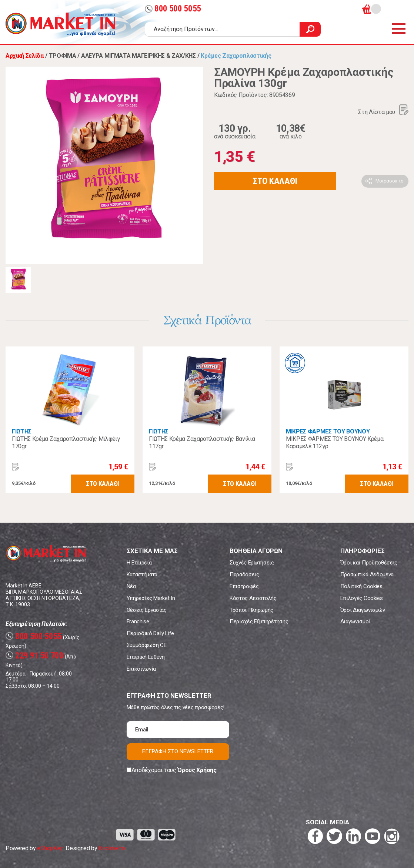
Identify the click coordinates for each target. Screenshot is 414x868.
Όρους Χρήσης (197, 770)
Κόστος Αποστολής (253, 598)
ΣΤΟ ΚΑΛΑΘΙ (275, 181)
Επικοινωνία (141, 669)
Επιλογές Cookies (362, 598)
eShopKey (50, 848)
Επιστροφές (244, 586)
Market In (60, 24)
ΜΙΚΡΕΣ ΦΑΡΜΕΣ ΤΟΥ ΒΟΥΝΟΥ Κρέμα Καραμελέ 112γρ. (335, 443)
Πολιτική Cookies (361, 586)
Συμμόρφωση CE (147, 645)
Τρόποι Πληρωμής (251, 610)
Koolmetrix (112, 848)
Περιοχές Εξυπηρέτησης (259, 621)
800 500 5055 (173, 9)
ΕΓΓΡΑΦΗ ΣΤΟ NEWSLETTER (178, 751)
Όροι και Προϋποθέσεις (369, 563)
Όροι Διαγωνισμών (363, 610)
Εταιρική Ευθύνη (146, 657)
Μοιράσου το (390, 181)
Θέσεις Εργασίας (147, 610)
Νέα (131, 586)
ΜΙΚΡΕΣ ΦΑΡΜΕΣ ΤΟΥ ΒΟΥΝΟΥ (328, 431)
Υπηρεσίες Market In (151, 598)
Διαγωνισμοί (355, 621)
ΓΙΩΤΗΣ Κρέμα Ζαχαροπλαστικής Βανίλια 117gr (202, 443)
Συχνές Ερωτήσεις (252, 563)
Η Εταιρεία (139, 563)
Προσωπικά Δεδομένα (367, 574)
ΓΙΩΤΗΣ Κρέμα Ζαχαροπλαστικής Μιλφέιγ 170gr (66, 443)
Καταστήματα (142, 574)
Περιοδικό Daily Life (151, 633)
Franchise (138, 621)
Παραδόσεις (244, 574)
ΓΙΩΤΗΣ (22, 431)
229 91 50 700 (35, 656)
